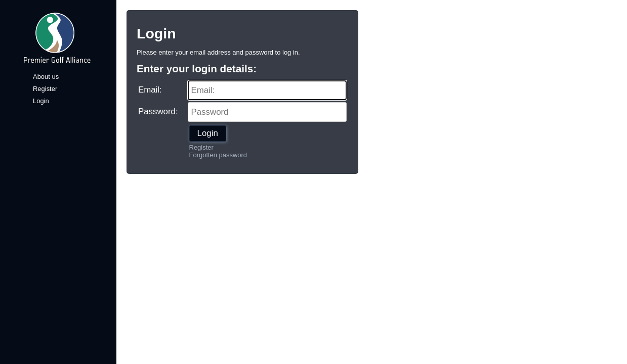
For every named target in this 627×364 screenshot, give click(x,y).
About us (46, 77)
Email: (150, 90)
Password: (158, 111)
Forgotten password (218, 155)
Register (45, 89)
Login (41, 101)
